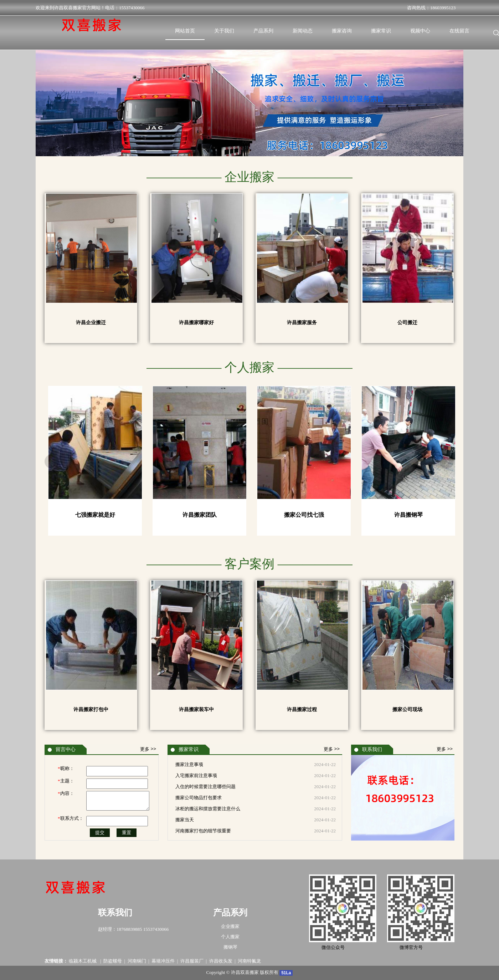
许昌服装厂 (192, 961)
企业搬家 (230, 926)
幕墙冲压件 (163, 961)
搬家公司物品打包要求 (199, 798)
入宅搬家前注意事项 (196, 775)
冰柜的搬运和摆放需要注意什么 (208, 809)
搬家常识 (189, 749)
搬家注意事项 (189, 764)
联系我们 (372, 749)
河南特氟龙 (249, 961)
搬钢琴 (230, 947)
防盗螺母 (113, 961)
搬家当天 (185, 820)
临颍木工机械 (83, 961)
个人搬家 (230, 937)
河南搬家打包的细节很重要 (203, 831)
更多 (148, 749)
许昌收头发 (221, 961)
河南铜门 (137, 961)
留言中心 (66, 749)
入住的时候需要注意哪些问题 (205, 787)
